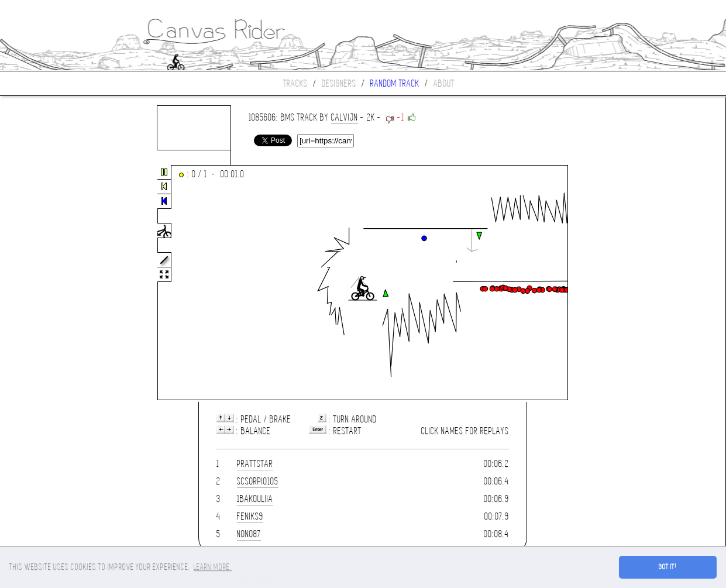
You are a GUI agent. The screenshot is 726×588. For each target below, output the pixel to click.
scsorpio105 (258, 481)
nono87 (249, 534)
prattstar (255, 464)
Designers (339, 83)
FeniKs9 (250, 516)
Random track (395, 83)
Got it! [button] (668, 567)
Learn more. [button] (213, 567)
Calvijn (345, 117)
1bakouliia (255, 499)
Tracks (295, 83)
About (444, 83)
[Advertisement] (49, 283)
